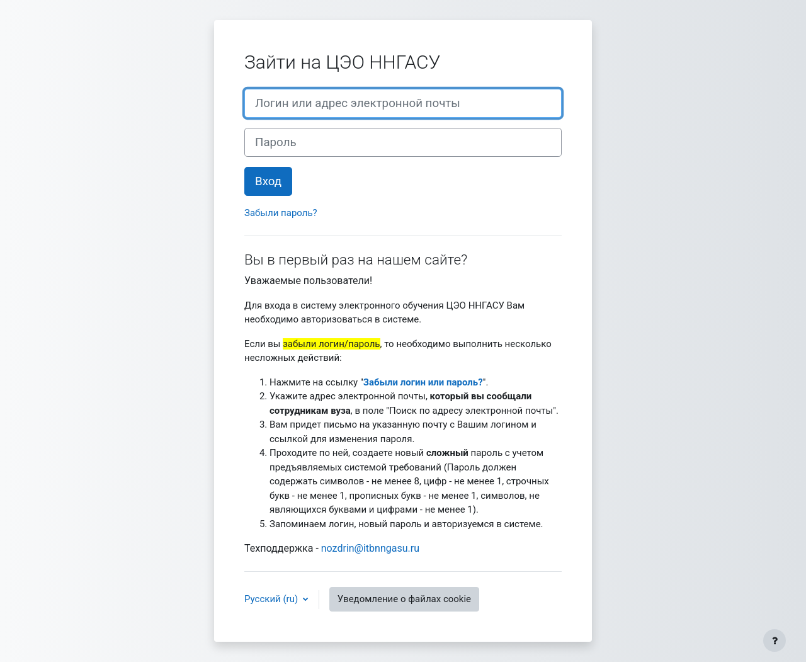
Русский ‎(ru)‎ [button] (272, 599)
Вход (268, 181)
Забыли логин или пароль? (423, 382)
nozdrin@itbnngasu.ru (370, 548)
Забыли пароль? (281, 213)
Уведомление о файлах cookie (404, 599)
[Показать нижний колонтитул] (775, 641)
